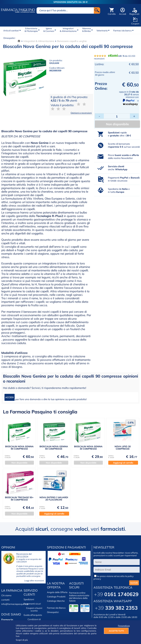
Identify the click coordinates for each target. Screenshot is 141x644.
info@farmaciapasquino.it (15, 604)
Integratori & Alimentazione (39, 41)
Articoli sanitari (11, 31)
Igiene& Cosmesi (49, 30)
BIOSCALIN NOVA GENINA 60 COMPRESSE (54, 447)
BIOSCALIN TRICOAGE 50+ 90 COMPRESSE (19, 498)
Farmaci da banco (122, 31)
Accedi (123, 14)
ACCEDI (9, 397)
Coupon (135, 24)
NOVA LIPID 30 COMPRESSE (123, 447)
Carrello (112, 14)
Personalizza (123, 626)
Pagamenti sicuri (32, 604)
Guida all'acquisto (33, 615)
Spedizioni (29, 599)
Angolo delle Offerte (57, 592)
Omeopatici (9, 38)
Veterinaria (102, 31)
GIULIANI (54, 63)
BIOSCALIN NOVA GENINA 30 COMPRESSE (88, 447)
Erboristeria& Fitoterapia (31, 30)
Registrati (134, 14)
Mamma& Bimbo (87, 30)
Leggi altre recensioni (34, 581)
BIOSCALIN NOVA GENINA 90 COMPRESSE (19, 447)
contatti (5, 600)
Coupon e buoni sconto (34, 609)
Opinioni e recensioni (81, 113)
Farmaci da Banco (56, 608)
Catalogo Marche (56, 601)
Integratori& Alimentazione (68, 30)
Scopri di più (22, 640)
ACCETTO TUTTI (116, 631)
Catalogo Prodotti (56, 597)
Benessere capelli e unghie (72, 41)
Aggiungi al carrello (123, 463)
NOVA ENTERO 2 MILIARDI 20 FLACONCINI (54, 498)
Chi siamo (6, 595)
